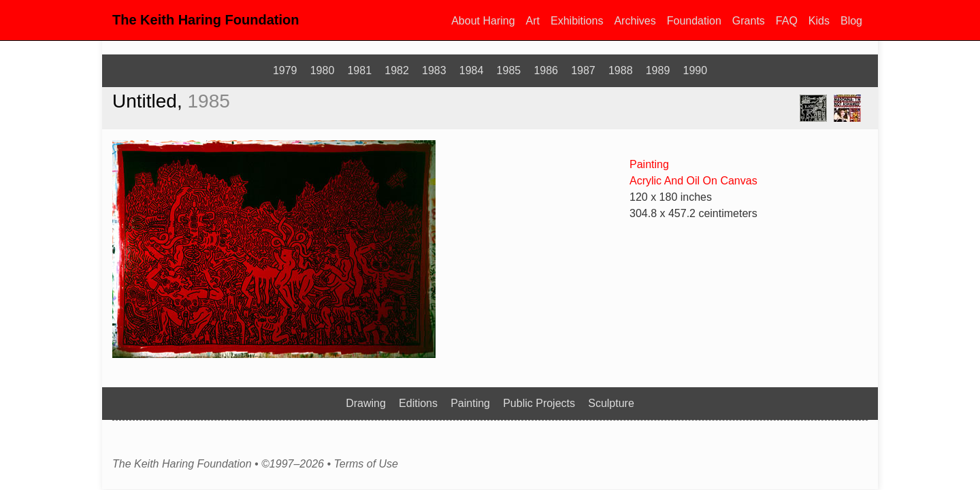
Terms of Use (366, 464)
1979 (285, 70)
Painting (649, 164)
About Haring (483, 21)
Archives (635, 21)
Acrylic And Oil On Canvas (693, 181)
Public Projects (539, 403)
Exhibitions (577, 21)
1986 (546, 70)
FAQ (787, 21)
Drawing (366, 403)
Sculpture (611, 403)
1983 (434, 70)
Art (533, 21)
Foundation (694, 21)
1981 (359, 70)
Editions (418, 403)
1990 (696, 70)
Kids (819, 21)
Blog (851, 21)
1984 (472, 70)
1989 (658, 70)
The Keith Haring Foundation (206, 20)
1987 (583, 70)
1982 (397, 70)
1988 (621, 70)
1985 (509, 70)
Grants (749, 21)
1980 (323, 70)
